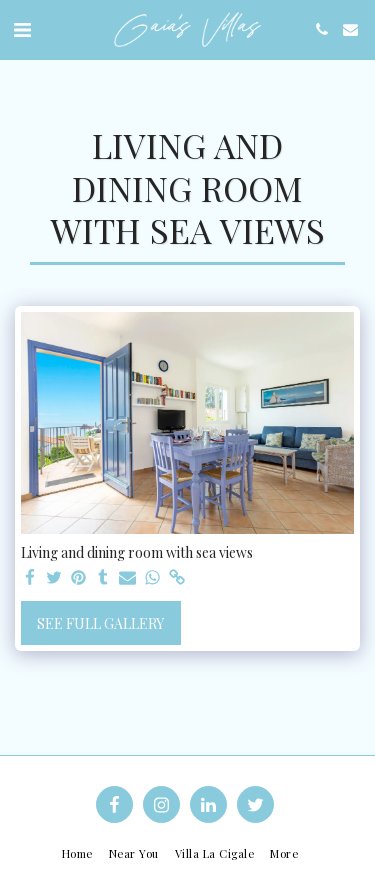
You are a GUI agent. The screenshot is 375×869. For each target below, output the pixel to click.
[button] (22, 28)
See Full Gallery (100, 623)
